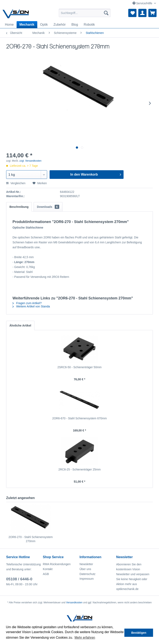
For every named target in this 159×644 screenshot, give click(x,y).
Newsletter (86, 564)
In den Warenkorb (96, 174)
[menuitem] (85, 13)
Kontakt (48, 569)
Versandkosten (74, 603)
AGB (46, 574)
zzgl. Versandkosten (30, 161)
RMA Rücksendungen (57, 564)
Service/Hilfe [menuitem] (143, 3)
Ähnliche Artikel (20, 325)
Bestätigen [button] (139, 633)
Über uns (85, 569)
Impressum (87, 579)
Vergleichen (16, 183)
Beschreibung (19, 207)
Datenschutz (87, 574)
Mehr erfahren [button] (85, 638)
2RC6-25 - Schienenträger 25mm (79, 469)
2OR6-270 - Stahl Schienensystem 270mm (31, 539)
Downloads (48, 207)
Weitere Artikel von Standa (31, 306)
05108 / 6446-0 (19, 579)
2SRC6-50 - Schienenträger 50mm (79, 367)
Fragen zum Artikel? (27, 303)
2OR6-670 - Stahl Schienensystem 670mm (79, 418)
